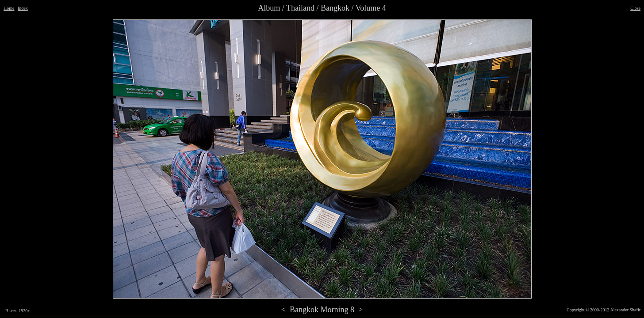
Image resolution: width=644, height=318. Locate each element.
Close (635, 8)
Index (23, 8)
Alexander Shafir (625, 310)
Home (9, 8)
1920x (24, 311)
